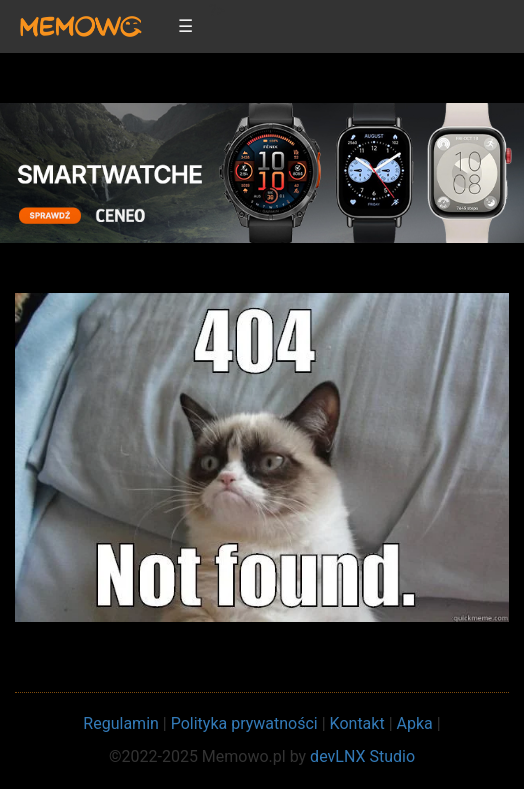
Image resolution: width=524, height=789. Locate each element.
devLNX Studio (362, 756)
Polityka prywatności (244, 723)
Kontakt (357, 723)
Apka (415, 723)
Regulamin (121, 723)
